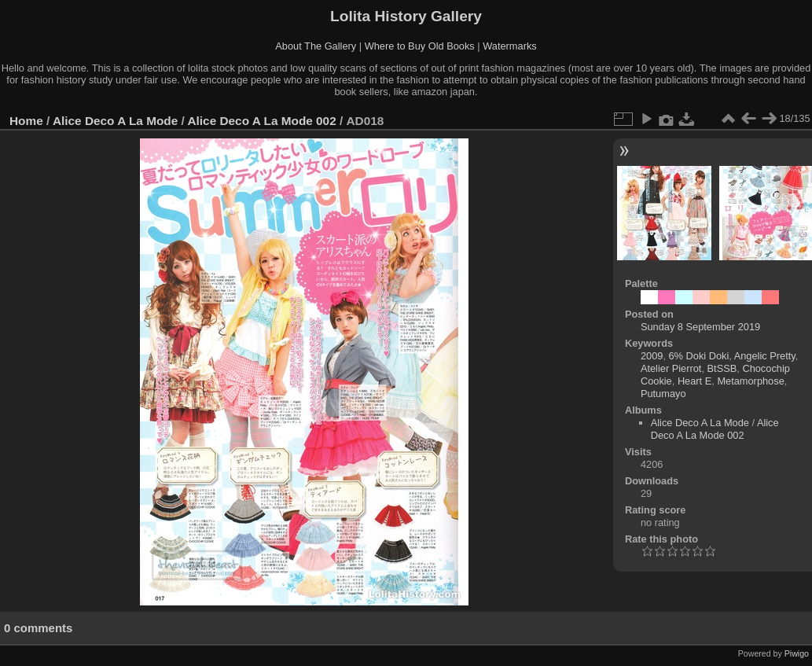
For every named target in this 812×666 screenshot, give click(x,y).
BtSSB (722, 368)
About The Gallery (316, 46)
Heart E (694, 381)
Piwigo (797, 653)
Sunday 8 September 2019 (700, 327)
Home (26, 121)
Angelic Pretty (765, 356)
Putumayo (663, 394)
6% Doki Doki (699, 356)
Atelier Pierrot (671, 368)
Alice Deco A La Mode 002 (261, 121)
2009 (652, 356)
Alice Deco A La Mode (115, 121)
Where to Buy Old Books (420, 46)
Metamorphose (750, 381)
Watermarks (510, 46)
